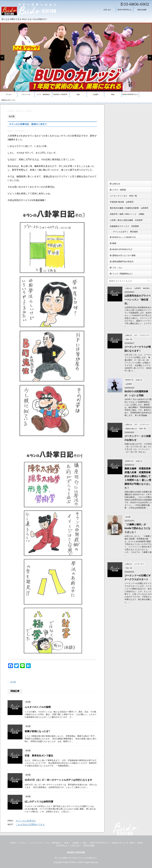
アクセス (9, 94)
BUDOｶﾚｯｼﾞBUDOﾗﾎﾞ (61, 94)
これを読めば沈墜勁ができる (30, 825)
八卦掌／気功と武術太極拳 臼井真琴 (126, 220)
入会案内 (95, 94)
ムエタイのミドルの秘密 (38, 707)
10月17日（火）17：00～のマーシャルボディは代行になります (58, 780)
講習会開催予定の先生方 (123, 261)
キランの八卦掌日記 (26, 821)
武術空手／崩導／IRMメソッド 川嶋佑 (127, 214)
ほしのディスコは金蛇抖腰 (39, 802)
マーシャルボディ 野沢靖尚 (125, 232)
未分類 (13, 682)
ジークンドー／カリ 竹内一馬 (123, 196)
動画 (113, 94)
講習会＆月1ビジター (9, 100)
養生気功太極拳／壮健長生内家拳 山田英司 (129, 208)
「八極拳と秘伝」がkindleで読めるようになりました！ (137, 528)
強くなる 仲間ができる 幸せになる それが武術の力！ (76, 858)
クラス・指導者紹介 (43, 94)
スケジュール (26, 94)
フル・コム (117, 268)
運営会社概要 (142, 10)
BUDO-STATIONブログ (130, 94)
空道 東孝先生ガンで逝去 (39, 756)
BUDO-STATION (76, 853)
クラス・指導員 (119, 190)
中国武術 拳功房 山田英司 (122, 202)
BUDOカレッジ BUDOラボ (124, 237)
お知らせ (116, 184)
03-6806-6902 (135, 4)
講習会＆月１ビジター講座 (124, 255)
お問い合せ (107, 10)
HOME (13, 843)
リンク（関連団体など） (123, 274)
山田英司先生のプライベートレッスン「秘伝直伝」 (138, 300)
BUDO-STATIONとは (125, 10)
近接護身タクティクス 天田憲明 (124, 226)
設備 (78, 94)
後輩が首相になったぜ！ (38, 731)
